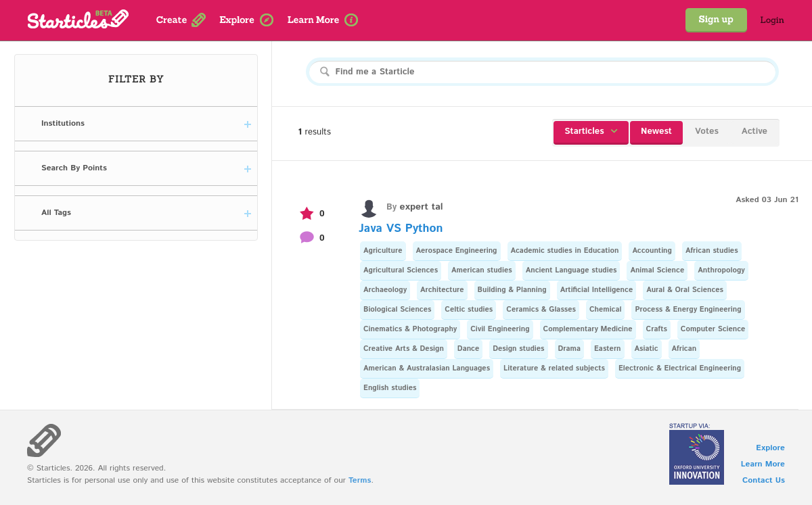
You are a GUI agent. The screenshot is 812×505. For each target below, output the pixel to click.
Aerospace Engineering (457, 251)
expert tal (421, 207)
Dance (468, 349)
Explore (770, 448)
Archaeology (385, 290)
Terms (360, 480)
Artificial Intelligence (597, 290)
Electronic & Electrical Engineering (680, 368)
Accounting (652, 251)
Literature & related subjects (554, 368)
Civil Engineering (500, 329)
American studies (482, 270)
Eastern (608, 349)
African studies (712, 251)
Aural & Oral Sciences (685, 290)
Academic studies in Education (565, 251)
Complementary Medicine (588, 329)
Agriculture (383, 251)
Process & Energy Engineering (688, 310)
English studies (390, 388)
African (684, 349)
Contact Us (764, 480)
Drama (569, 349)
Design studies (518, 349)
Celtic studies (469, 310)
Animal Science (657, 270)
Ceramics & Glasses (541, 310)
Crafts (657, 329)
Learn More (763, 464)
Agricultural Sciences (401, 270)
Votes (707, 131)
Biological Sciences (397, 310)
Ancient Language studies (571, 270)
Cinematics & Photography (410, 329)
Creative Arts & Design (404, 349)
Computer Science (713, 329)
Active (754, 131)
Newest (656, 131)
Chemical (606, 310)
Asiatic (647, 349)
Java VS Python (401, 229)
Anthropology (721, 270)
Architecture (442, 290)
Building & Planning (512, 290)
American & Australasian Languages (427, 368)
